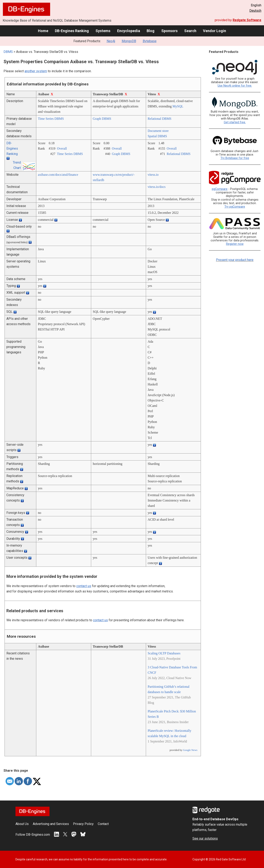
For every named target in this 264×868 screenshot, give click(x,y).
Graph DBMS (102, 119)
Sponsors (169, 31)
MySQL (178, 106)
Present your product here (235, 260)
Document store (158, 131)
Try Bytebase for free (235, 158)
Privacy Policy (83, 824)
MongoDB (129, 41)
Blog (151, 31)
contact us (84, 586)
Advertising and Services (51, 824)
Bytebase (150, 41)
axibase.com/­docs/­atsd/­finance (58, 175)
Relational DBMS (160, 119)
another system (36, 71)
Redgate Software (247, 20)
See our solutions (205, 838)
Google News (190, 750)
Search (190, 31)
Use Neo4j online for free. (235, 86)
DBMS (8, 52)
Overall (62, 148)
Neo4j (111, 41)
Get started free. (235, 122)
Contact (103, 824)
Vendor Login (214, 31)
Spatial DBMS (157, 136)
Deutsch (255, 11)
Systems (103, 31)
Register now (235, 244)
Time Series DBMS (51, 119)
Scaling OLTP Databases (164, 653)
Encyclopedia (129, 31)
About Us (22, 824)
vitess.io (153, 175)
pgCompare (220, 189)
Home (43, 31)
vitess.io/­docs (157, 187)
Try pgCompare (235, 207)
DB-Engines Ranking (72, 31)
